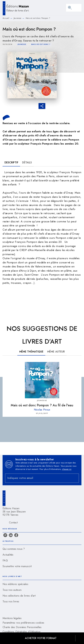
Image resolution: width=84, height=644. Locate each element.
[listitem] (5, 535)
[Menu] (74, 8)
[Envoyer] (75, 478)
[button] (22, 45)
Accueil (6, 18)
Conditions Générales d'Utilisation (22, 632)
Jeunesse (17, 18)
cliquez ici (67, 469)
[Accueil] (16, 8)
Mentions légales (12, 618)
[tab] (11, 163)
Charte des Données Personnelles (22, 627)
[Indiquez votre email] (38, 478)
